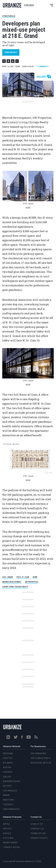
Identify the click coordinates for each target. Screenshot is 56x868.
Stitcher (8, 838)
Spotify (7, 829)
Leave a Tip (37, 824)
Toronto (8, 804)
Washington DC (12, 781)
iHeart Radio (10, 843)
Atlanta (8, 763)
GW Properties (32, 582)
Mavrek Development (12, 582)
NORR (35, 577)
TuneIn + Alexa (11, 847)
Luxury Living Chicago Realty (15, 587)
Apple (6, 824)
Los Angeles (10, 791)
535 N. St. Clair (23, 577)
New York (8, 800)
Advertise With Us (41, 763)
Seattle (8, 758)
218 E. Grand (8, 577)
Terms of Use (38, 833)
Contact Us (37, 829)
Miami (6, 795)
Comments (42, 66)
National (8, 753)
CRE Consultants (41, 758)
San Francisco (11, 809)
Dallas (7, 777)
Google (7, 833)
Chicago (8, 772)
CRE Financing (38, 753)
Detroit (8, 786)
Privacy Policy (39, 838)
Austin (7, 767)
